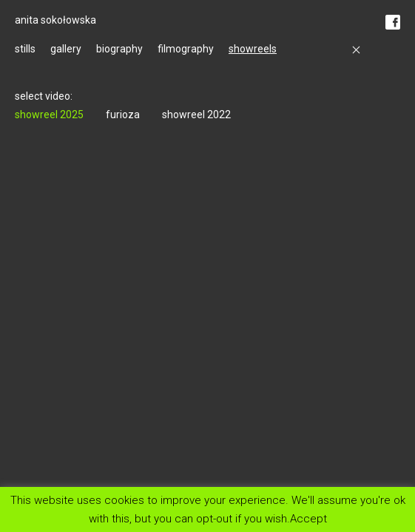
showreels (253, 49)
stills (25, 49)
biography (119, 49)
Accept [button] (308, 518)
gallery (66, 49)
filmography (186, 49)
